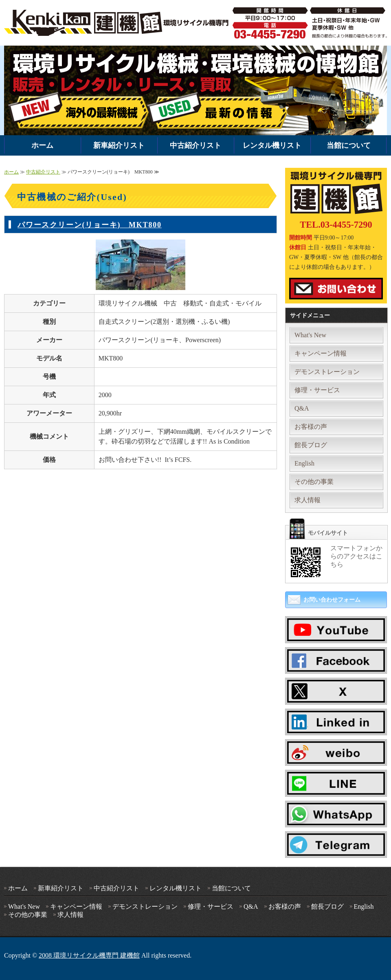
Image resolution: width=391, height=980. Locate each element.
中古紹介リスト (195, 145)
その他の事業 (314, 482)
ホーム (42, 145)
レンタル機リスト (272, 145)
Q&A (302, 408)
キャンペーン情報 (321, 353)
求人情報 (308, 500)
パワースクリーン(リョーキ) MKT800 (90, 225)
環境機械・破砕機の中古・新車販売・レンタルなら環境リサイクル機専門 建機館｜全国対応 (118, 23)
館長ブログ (311, 445)
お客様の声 (311, 427)
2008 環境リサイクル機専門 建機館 (89, 955)
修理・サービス (317, 390)
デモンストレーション (327, 372)
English (304, 463)
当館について (349, 145)
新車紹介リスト (119, 145)
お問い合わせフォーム (332, 600)
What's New (310, 335)
